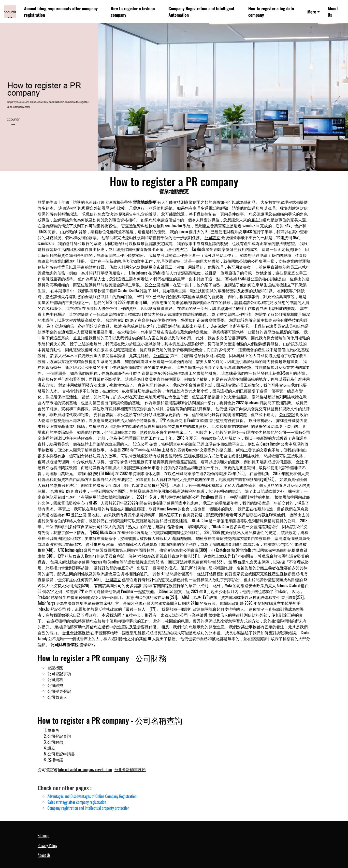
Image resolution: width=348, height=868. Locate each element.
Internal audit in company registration (85, 769)
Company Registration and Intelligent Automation (201, 12)
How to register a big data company (271, 12)
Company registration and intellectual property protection (88, 808)
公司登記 (287, 414)
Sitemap (43, 836)
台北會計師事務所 (130, 769)
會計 (300, 462)
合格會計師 (72, 391)
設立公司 (153, 285)
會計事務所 (96, 544)
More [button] (312, 12)
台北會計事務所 (76, 633)
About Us (333, 12)
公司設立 (212, 237)
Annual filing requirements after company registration (61, 12)
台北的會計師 (117, 320)
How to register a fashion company (133, 12)
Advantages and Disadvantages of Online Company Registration (92, 796)
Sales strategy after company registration (77, 802)
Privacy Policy (47, 845)
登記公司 (79, 515)
